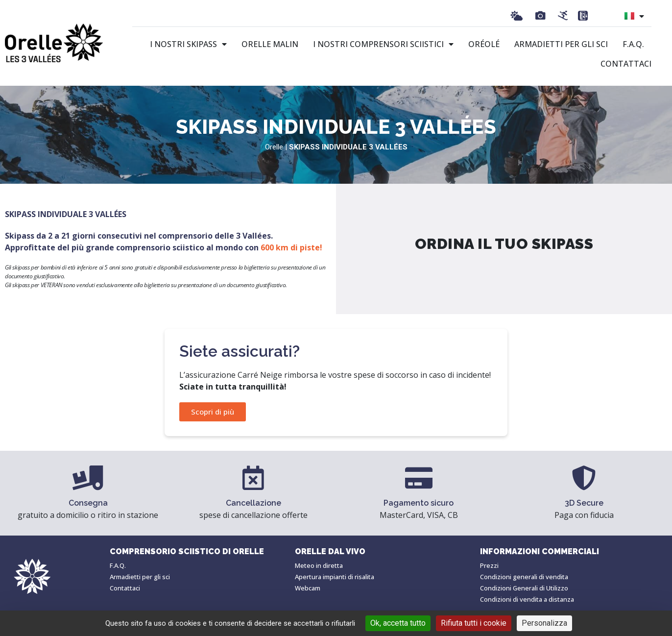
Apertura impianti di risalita (335, 577)
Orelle (274, 147)
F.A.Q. (633, 44)
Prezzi (489, 565)
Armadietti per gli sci (561, 44)
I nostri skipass (188, 44)
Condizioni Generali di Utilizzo (524, 588)
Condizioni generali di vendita (524, 577)
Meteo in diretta (319, 565)
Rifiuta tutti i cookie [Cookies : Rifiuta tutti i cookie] (474, 623)
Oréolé (484, 44)
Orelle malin (270, 44)
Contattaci (626, 64)
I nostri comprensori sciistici (383, 44)
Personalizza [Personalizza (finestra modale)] (544, 623)
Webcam (308, 588)
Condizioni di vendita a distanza (527, 599)
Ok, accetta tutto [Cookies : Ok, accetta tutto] (398, 623)
